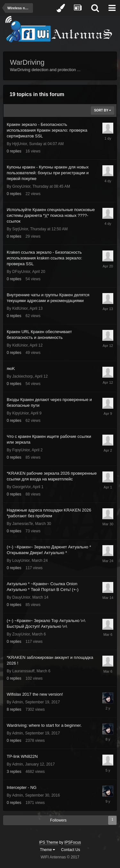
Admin (18, 702)
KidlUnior (20, 308)
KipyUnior (20, 413)
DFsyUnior (21, 272)
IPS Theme (49, 842)
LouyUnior (21, 561)
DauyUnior (21, 597)
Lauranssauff (23, 671)
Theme (48, 850)
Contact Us (71, 850)
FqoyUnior (21, 450)
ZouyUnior (21, 634)
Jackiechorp (22, 376)
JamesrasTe (23, 524)
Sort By (103, 110)
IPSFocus (73, 842)
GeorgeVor (21, 487)
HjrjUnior (20, 144)
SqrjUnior (20, 229)
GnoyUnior (21, 186)
